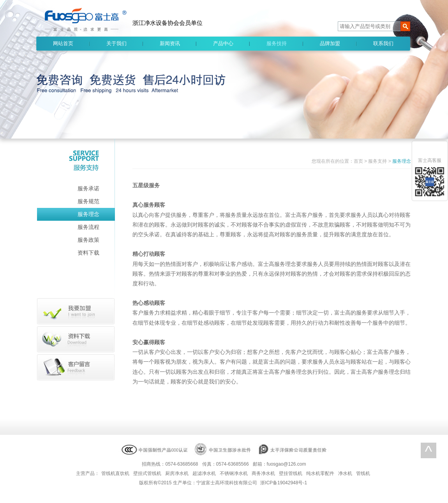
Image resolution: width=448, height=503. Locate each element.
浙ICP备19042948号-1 (284, 483)
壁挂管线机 (291, 473)
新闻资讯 (170, 43)
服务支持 (377, 161)
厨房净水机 (177, 473)
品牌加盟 (330, 43)
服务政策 (88, 240)
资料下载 (88, 253)
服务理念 (88, 214)
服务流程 (88, 227)
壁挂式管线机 (147, 473)
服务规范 (88, 201)
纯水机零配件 (320, 473)
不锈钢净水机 (234, 473)
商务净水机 (263, 473)
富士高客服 (430, 160)
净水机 (345, 473)
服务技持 (277, 43)
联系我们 (383, 43)
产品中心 (223, 43)
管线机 (363, 473)
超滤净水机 (204, 473)
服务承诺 (88, 188)
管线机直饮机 (115, 473)
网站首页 (63, 43)
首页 (358, 161)
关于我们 (116, 43)
